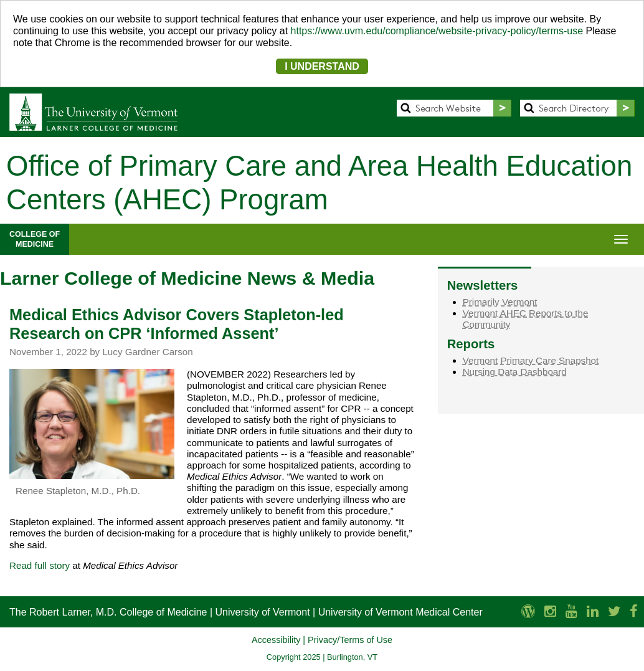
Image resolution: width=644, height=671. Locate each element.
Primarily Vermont (500, 302)
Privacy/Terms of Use (350, 640)
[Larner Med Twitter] (614, 612)
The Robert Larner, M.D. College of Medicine (108, 612)
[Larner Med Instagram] (550, 612)
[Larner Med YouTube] (571, 612)
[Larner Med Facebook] (634, 612)
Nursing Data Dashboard (515, 372)
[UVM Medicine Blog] (528, 612)
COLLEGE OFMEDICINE (35, 239)
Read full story (40, 565)
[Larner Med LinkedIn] (593, 612)
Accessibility (276, 640)
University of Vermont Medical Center (400, 612)
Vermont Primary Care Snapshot (531, 360)
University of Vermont (263, 612)
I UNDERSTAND (322, 66)
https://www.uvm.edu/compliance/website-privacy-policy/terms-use (437, 31)
